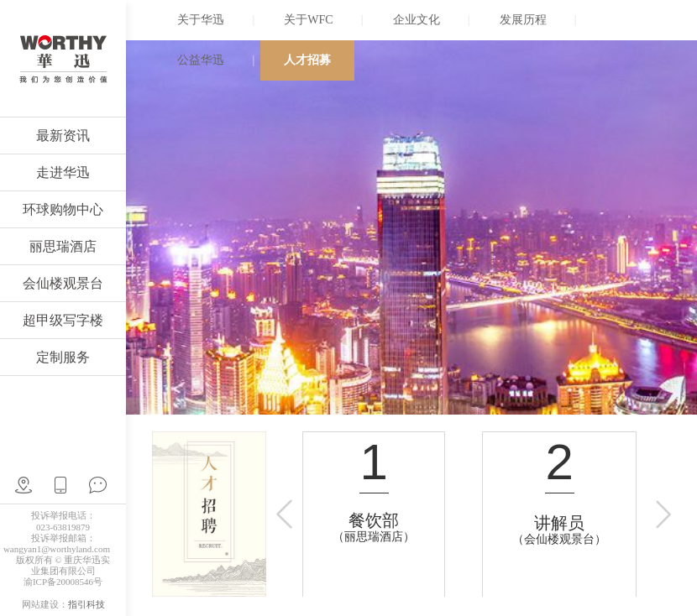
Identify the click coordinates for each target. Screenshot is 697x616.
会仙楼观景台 (63, 283)
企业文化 (417, 20)
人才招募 (307, 60)
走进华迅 (63, 172)
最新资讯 (63, 136)
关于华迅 (201, 20)
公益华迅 (201, 60)
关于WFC (308, 20)
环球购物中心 (63, 209)
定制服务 (63, 357)
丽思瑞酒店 (63, 246)
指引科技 (86, 604)
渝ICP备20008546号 (63, 582)
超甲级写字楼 (63, 320)
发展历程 (523, 20)
